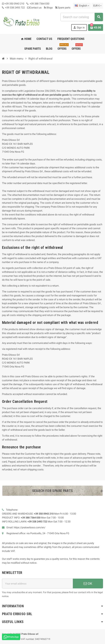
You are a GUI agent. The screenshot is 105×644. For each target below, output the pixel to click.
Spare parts (63, 8)
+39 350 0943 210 (14, 4)
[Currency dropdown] (97, 6)
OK (88, 584)
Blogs (48, 8)
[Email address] (37, 584)
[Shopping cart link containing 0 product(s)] (96, 27)
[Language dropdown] (82, 6)
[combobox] (82, 17)
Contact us (34, 8)
